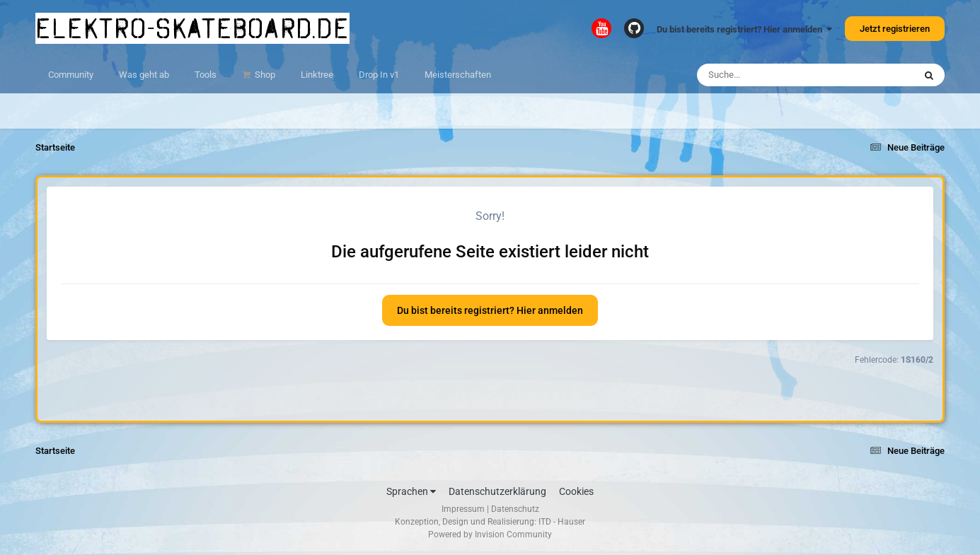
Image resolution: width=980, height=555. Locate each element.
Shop (264, 75)
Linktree (317, 75)
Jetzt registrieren (895, 29)
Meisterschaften (458, 75)
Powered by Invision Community (490, 534)
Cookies (576, 491)
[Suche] (778, 75)
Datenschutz (515, 509)
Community (71, 75)
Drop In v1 (379, 75)
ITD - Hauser (562, 522)
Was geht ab (144, 75)
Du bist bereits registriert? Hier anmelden (744, 29)
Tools (206, 75)
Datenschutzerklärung (497, 491)
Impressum (463, 509)
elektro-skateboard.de (192, 28)
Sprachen (411, 491)
